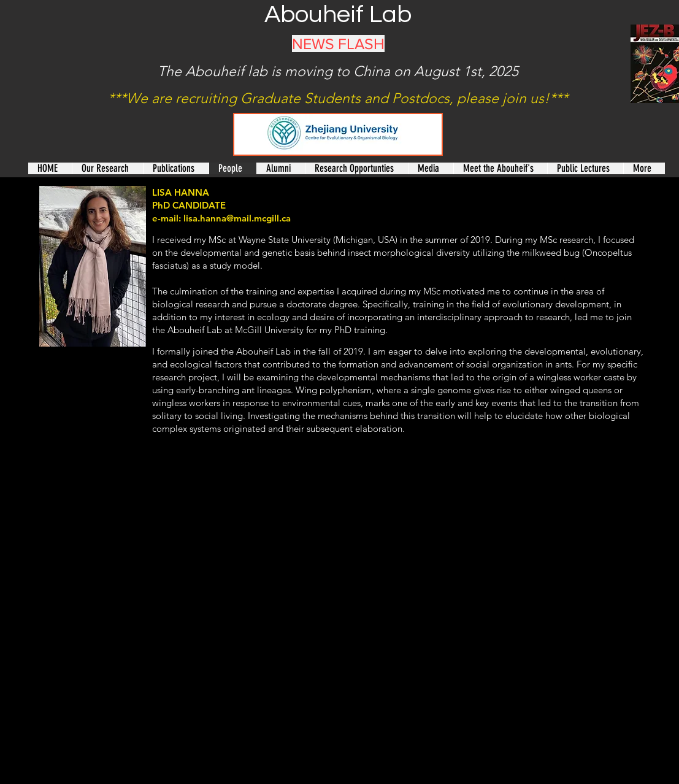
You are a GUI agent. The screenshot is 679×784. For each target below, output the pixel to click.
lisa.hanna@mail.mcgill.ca (237, 218)
